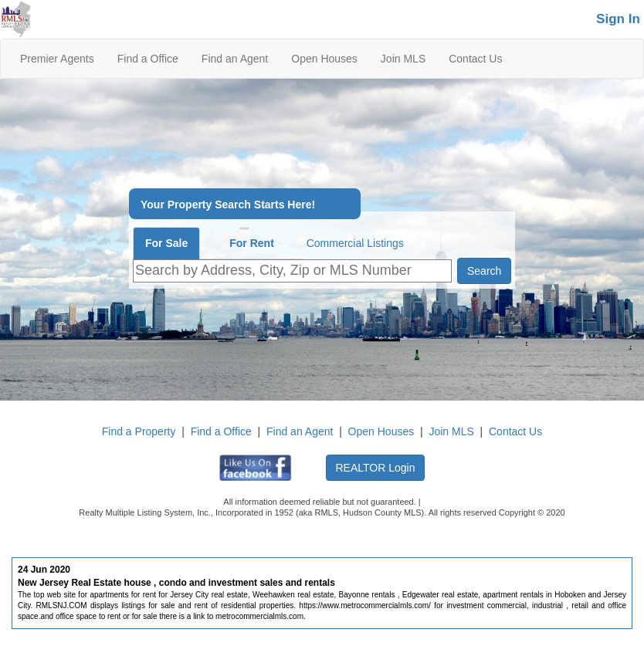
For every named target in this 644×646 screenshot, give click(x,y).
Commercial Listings (355, 243)
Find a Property (139, 431)
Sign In (618, 19)
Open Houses (324, 59)
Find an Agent (235, 59)
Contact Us (475, 59)
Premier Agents (57, 59)
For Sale (166, 243)
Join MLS (403, 59)
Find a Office (148, 59)
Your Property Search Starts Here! (228, 205)
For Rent (252, 243)
